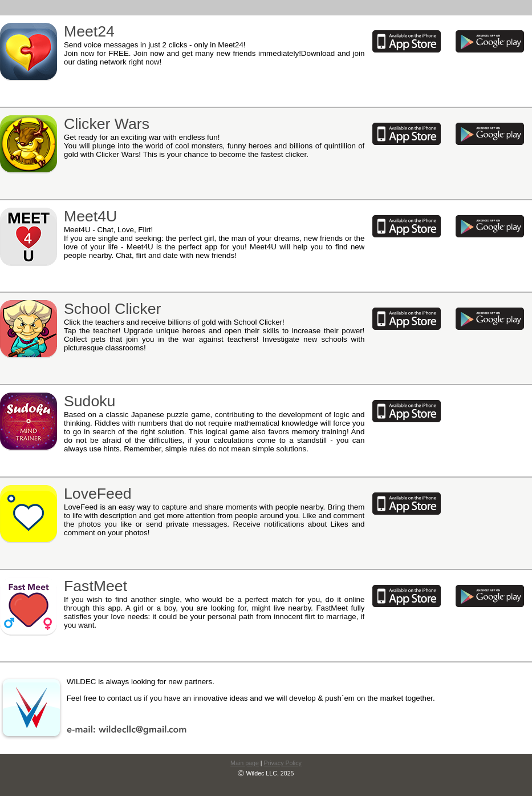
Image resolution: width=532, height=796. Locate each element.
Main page (245, 763)
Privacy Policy (283, 763)
